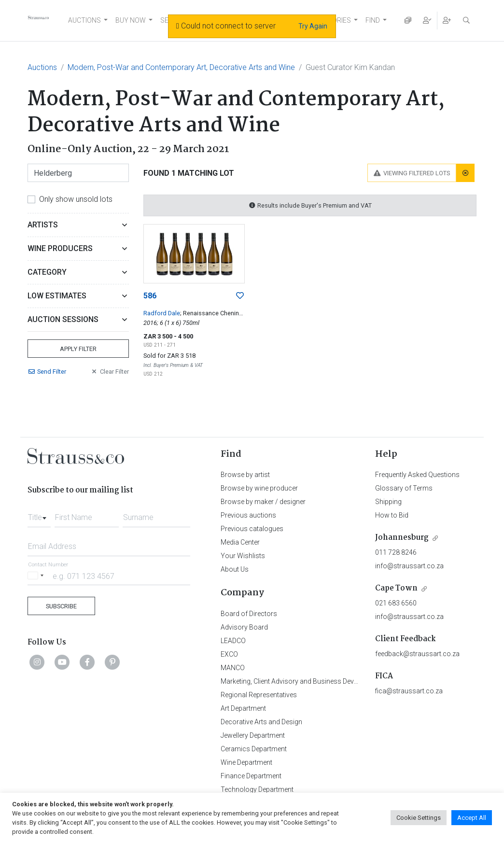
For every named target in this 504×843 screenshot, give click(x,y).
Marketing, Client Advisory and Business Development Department (320, 681)
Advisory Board (244, 627)
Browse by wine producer (259, 488)
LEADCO (233, 641)
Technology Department (257, 789)
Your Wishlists (243, 556)
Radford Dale (162, 313)
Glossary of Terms (404, 488)
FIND (373, 20)
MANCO (233, 668)
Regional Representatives (259, 695)
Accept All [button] (472, 818)
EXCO (229, 654)
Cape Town (396, 588)
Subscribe (61, 606)
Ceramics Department (254, 749)
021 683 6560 (396, 603)
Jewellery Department (253, 735)
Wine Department (246, 762)
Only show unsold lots (76, 199)
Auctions (42, 67)
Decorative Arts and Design (261, 722)
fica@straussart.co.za (409, 691)
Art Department (243, 708)
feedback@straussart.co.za (417, 654)
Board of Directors (249, 614)
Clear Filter (110, 372)
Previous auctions (248, 515)
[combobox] (39, 515)
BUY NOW (131, 20)
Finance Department (251, 776)
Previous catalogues (252, 529)
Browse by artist (245, 475)
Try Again (313, 26)
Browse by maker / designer (263, 502)
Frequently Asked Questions (417, 475)
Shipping (388, 502)
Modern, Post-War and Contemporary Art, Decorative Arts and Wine (181, 67)
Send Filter (47, 372)
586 (150, 296)
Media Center (240, 542)
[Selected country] (37, 576)
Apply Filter (78, 349)
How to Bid (392, 515)
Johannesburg (402, 538)
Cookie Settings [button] (419, 818)
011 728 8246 (396, 552)
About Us (235, 569)
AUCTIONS (84, 20)
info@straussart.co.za (409, 566)
